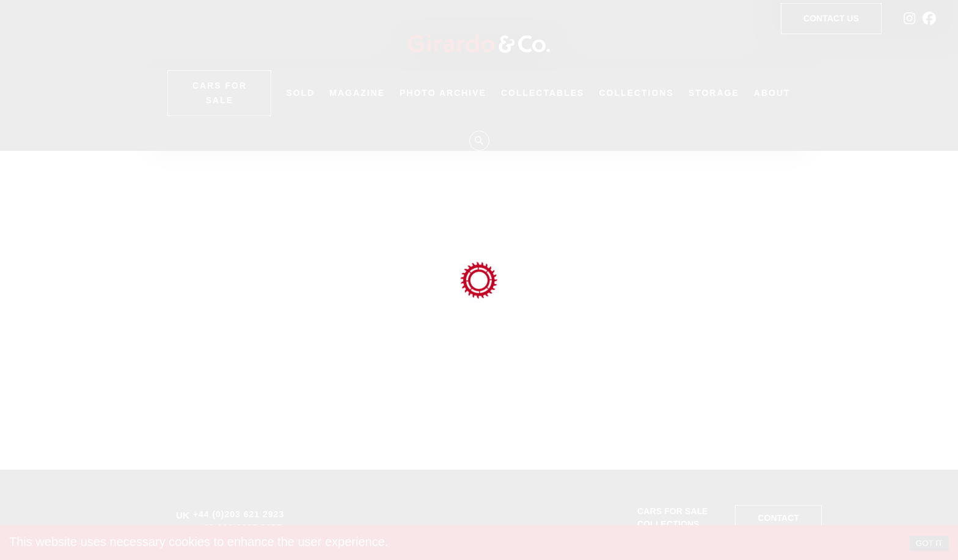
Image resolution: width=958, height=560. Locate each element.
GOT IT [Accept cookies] (929, 543)
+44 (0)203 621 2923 (239, 514)
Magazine (357, 93)
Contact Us (831, 19)
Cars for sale (673, 511)
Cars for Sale (219, 93)
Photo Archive (443, 93)
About (772, 93)
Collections (636, 93)
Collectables (543, 93)
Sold (300, 93)
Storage (714, 93)
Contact (778, 518)
